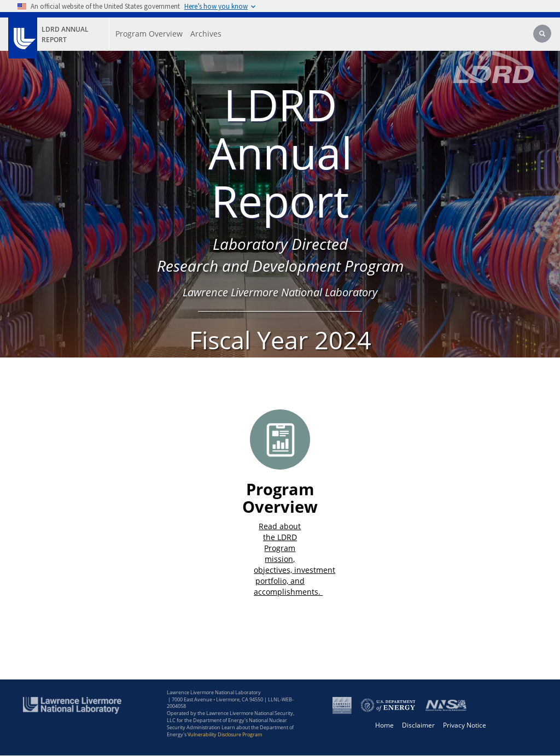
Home (384, 725)
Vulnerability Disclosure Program (225, 734)
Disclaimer (418, 725)
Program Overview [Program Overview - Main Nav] (149, 34)
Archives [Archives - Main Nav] (206, 34)
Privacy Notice (465, 725)
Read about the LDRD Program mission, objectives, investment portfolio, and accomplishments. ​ (294, 559)
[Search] (543, 35)
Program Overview (280, 498)
